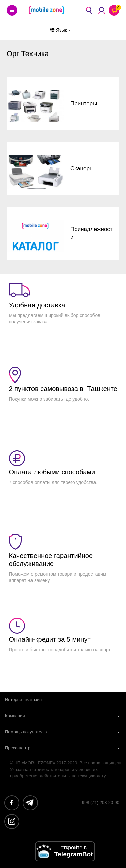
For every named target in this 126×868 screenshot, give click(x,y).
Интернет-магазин (23, 700)
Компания (15, 716)
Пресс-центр (18, 748)
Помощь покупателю (26, 732)
